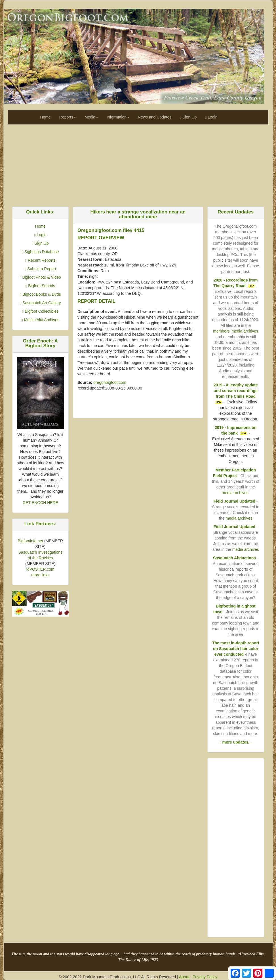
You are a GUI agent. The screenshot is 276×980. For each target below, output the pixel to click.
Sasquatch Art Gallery (40, 303)
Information (118, 117)
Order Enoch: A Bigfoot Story (40, 343)
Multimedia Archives (40, 320)
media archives (235, 493)
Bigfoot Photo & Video (40, 277)
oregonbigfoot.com (110, 382)
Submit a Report (40, 269)
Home (46, 117)
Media (91, 117)
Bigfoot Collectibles (40, 311)
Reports (68, 117)
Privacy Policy (205, 977)
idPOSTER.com (40, 569)
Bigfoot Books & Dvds (40, 294)
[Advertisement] (138, 164)
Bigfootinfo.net (30, 541)
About (184, 977)
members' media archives (236, 331)
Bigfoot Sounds (40, 286)
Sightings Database (40, 252)
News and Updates (155, 117)
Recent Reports (40, 260)
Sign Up (188, 117)
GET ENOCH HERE (40, 503)
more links (40, 575)
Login (211, 117)
